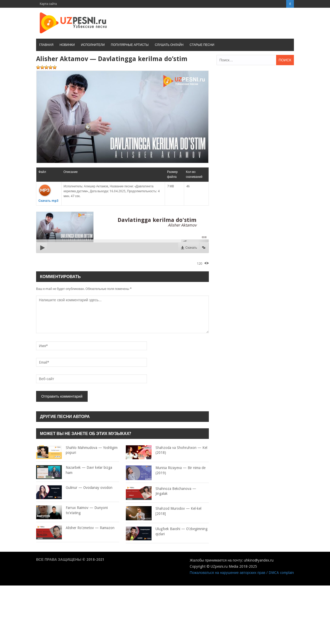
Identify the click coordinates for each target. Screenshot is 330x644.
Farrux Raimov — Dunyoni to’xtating (72, 510)
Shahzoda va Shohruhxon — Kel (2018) (167, 450)
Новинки (67, 45)
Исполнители (93, 45)
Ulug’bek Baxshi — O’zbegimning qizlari (167, 532)
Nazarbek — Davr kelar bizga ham (74, 470)
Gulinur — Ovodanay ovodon (74, 488)
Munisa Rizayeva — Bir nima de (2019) (166, 470)
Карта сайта (48, 4)
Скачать (191, 248)
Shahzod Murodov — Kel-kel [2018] (164, 511)
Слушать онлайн (169, 45)
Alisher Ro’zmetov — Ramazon (75, 528)
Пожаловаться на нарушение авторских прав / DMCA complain (242, 573)
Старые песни (202, 45)
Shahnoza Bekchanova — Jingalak (161, 491)
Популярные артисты (130, 45)
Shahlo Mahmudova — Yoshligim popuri (77, 450)
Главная (46, 45)
